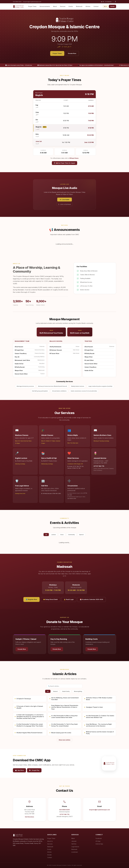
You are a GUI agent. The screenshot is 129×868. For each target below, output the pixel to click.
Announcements (45, 6)
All (46, 535)
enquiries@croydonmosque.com (32, 2)
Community (71, 535)
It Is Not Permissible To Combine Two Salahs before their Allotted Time (100, 717)
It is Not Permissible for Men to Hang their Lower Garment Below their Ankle (64, 717)
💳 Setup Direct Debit (50, 599)
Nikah (73, 838)
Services (63, 6)
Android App (99, 844)
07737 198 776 (99, 466)
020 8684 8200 (17, 2)
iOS (103, 2)
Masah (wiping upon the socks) (61, 733)
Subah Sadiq (66, 691)
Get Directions (29, 817)
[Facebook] (115, 2)
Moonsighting (78, 691)
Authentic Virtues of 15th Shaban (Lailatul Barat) (99, 699)
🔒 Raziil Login (69, 599)
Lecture (54, 535)
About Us (50, 841)
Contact (96, 6)
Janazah (74, 841)
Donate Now (72, 53)
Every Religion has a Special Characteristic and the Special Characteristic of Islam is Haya (65, 707)
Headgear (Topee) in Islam (94, 707)
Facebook (99, 838)
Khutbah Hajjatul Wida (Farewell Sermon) (29, 733)
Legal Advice (75, 847)
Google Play (34, 770)
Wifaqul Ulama (74, 158)
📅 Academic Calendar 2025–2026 (92, 599)
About (55, 6)
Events (71, 6)
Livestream (75, 852)
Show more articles (64, 740)
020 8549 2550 (72, 499)
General (55, 691)
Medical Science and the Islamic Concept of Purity (100, 733)
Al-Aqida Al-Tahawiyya (24, 699)
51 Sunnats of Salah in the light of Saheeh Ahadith (30, 707)
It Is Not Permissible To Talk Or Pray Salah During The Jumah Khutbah (64, 725)
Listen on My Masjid (64, 204)
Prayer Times (32, 6)
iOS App (98, 841)
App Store (19, 770)
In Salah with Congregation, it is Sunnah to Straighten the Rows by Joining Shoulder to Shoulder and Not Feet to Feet (30, 716)
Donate (112, 6)
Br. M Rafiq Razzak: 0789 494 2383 (51, 493)
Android (108, 2)
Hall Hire (74, 844)
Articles (88, 6)
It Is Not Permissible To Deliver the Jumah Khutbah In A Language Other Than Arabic (30, 725)
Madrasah (79, 6)
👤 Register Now (31, 599)
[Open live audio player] (105, 6)
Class (62, 535)
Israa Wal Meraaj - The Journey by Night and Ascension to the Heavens (99, 725)
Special (81, 535)
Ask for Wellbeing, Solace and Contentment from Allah (65, 699)
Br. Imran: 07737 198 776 (74, 466)
